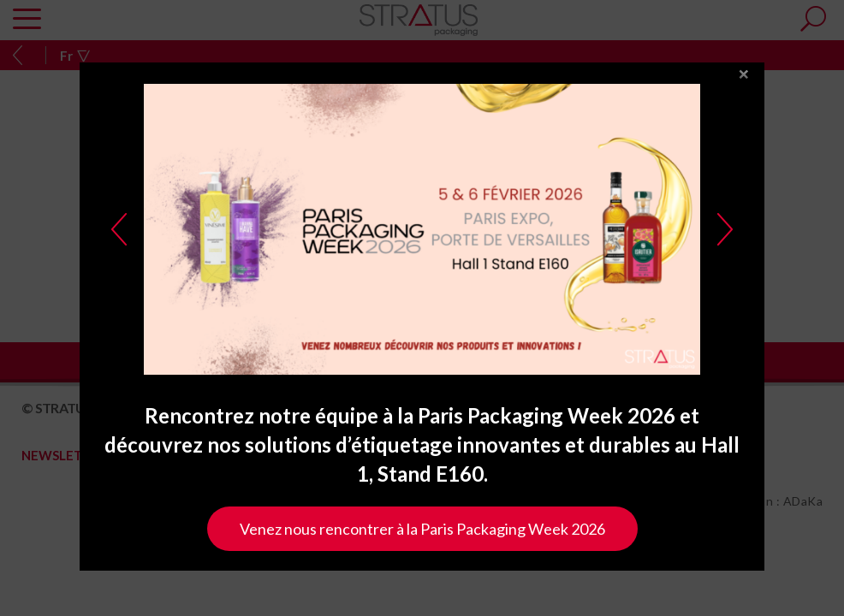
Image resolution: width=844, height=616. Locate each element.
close (744, 101)
